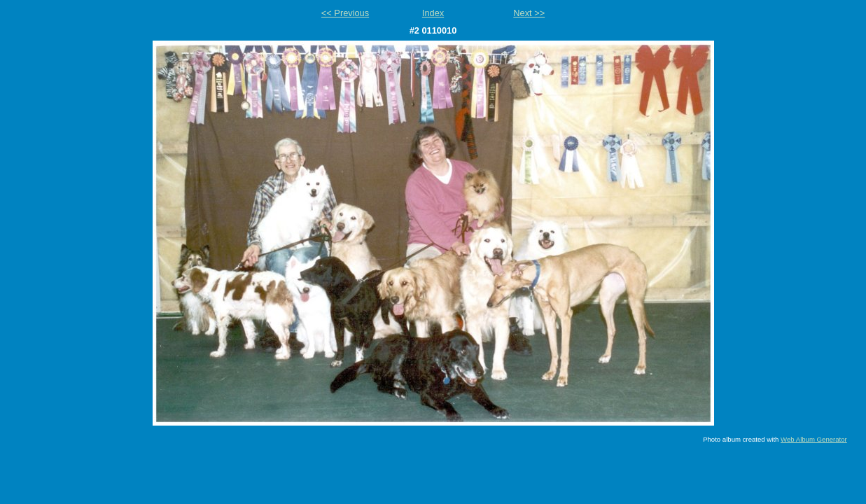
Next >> (529, 13)
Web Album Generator (814, 439)
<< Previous (345, 13)
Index (433, 13)
